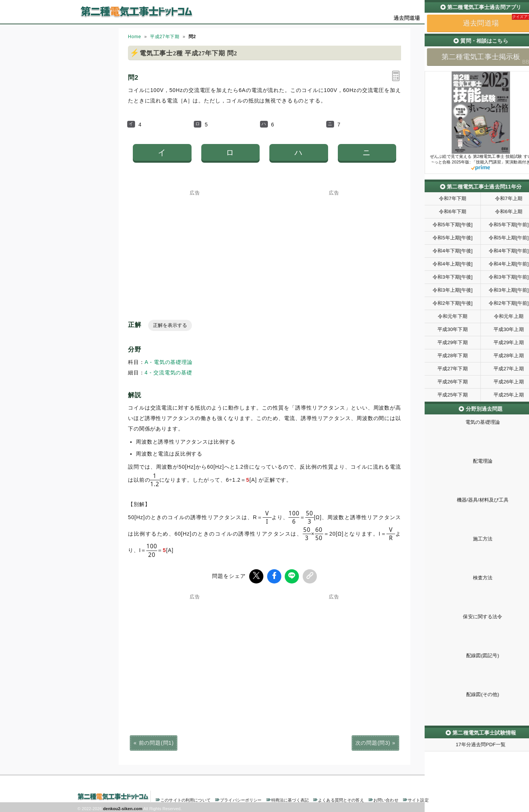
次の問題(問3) (373, 741)
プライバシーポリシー (241, 799)
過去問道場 (407, 18)
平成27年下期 (165, 37)
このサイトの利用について (186, 799)
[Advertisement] (195, 242)
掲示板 (438, 18)
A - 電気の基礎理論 (169, 362)
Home (134, 37)
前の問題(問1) (156, 741)
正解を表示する (170, 325)
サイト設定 (418, 799)
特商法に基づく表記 (290, 799)
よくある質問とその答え (341, 799)
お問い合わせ (386, 799)
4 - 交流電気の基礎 (169, 373)
